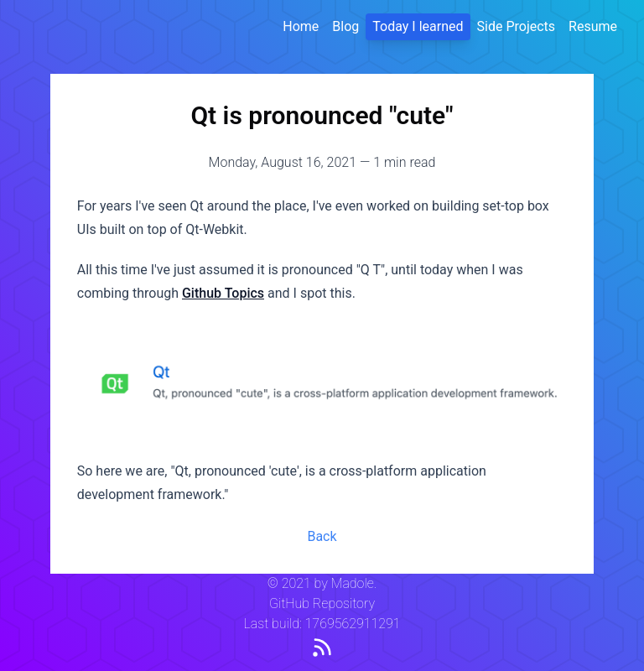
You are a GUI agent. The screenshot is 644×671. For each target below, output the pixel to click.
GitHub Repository (322, 603)
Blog (345, 26)
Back (322, 536)
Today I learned (418, 26)
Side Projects (517, 26)
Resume (593, 26)
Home (301, 26)
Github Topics (223, 293)
